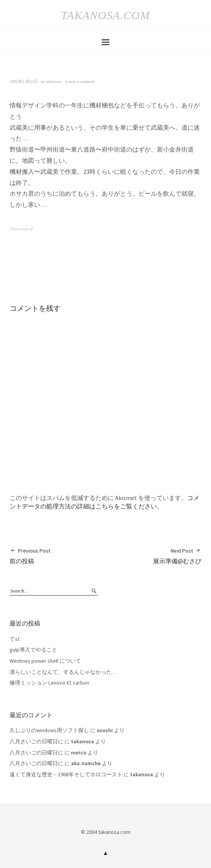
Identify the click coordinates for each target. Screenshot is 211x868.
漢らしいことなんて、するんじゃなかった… (63, 672)
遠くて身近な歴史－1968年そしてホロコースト (66, 774)
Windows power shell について (45, 661)
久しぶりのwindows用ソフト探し (49, 730)
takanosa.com (105, 15)
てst (15, 639)
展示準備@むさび (177, 556)
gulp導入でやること (33, 650)
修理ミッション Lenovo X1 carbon (49, 683)
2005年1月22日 (23, 81)
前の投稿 (30, 556)
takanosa (54, 81)
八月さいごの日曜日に (36, 741)
